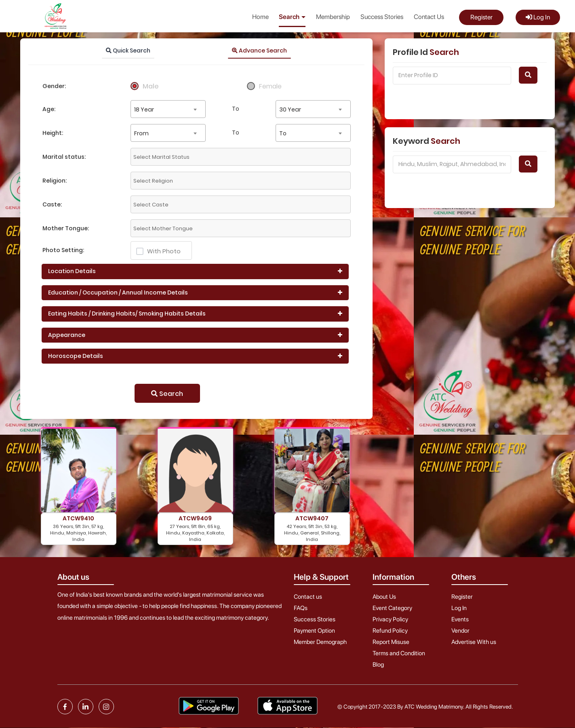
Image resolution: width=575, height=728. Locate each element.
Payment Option (314, 631)
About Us (384, 597)
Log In (538, 17)
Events (460, 619)
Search (167, 394)
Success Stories (382, 17)
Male (151, 86)
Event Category (392, 608)
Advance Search (259, 50)
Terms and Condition (399, 653)
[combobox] (168, 109)
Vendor (460, 631)
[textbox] (203, 157)
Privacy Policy (390, 619)
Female (270, 86)
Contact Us (429, 17)
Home (260, 17)
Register (481, 17)
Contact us (308, 597)
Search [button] (292, 17)
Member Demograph (320, 642)
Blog (378, 665)
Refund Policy (390, 631)
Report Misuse (391, 642)
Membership (333, 17)
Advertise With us (474, 642)
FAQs (301, 608)
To (236, 109)
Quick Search (128, 50)
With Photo (159, 251)
